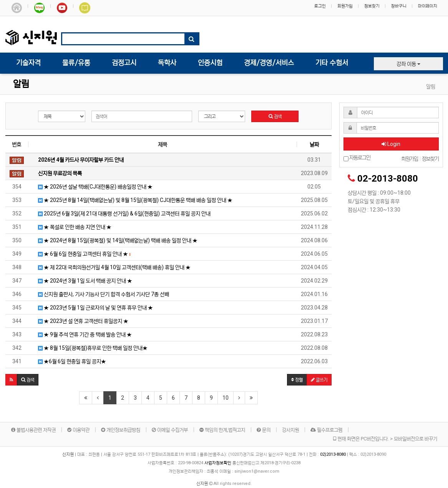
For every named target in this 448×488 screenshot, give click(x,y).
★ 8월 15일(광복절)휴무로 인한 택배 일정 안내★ (90, 348)
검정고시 (124, 63)
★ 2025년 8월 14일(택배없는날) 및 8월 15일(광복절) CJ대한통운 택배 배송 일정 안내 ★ (132, 200)
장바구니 (399, 6)
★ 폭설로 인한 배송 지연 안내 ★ (72, 227)
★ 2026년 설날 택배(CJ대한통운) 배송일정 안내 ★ (92, 187)
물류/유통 (76, 63)
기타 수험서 (332, 63)
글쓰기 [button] (319, 380)
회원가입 (345, 6)
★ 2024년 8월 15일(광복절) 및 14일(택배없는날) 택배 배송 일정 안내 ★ (115, 240)
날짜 (314, 144)
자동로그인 (357, 158)
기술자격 (28, 63)
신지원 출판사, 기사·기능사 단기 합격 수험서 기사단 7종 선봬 (101, 294)
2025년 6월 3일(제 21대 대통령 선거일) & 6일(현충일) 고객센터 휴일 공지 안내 (121, 213)
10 (226, 398)
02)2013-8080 (334, 454)
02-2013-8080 (388, 179)
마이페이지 (428, 6)
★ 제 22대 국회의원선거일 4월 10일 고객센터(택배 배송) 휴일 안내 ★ (111, 267)
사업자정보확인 (218, 463)
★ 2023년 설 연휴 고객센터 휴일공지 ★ (80, 321)
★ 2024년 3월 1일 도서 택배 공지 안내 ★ (82, 281)
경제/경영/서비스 (269, 63)
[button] (11, 380)
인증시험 (210, 63)
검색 (275, 116)
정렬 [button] (297, 380)
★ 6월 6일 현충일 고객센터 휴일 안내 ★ (82, 254)
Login (391, 144)
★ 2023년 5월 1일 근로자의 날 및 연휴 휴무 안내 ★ (93, 308)
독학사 (167, 63)
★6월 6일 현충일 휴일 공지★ (69, 361)
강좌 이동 (408, 64)
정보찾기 (372, 6)
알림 (21, 84)
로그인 (320, 6)
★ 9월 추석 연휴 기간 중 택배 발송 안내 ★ (82, 334)
